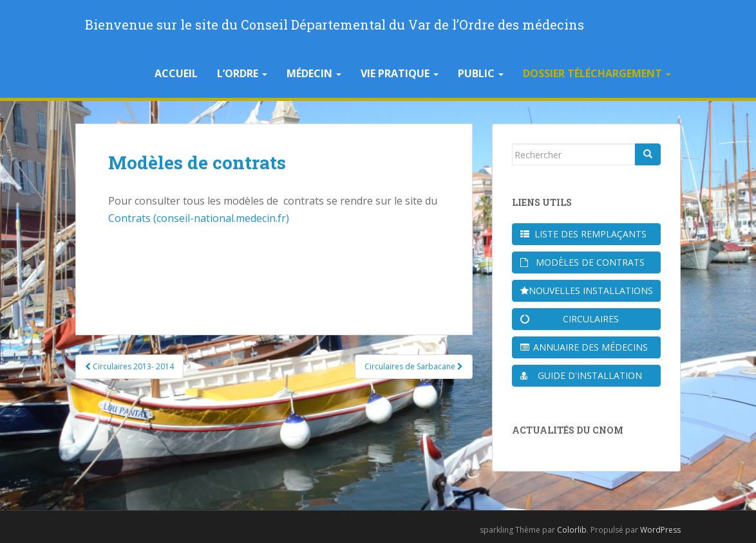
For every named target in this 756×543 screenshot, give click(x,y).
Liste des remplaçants (584, 234)
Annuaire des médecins (584, 347)
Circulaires (570, 319)
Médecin (314, 73)
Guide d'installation (581, 375)
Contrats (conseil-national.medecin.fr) (199, 218)
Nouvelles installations (587, 290)
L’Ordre (242, 73)
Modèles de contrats (582, 262)
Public (481, 73)
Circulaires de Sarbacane (414, 366)
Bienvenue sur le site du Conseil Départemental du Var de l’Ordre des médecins (335, 24)
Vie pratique (400, 73)
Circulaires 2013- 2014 (129, 366)
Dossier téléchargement (597, 73)
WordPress (660, 530)
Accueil (176, 73)
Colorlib (572, 530)
